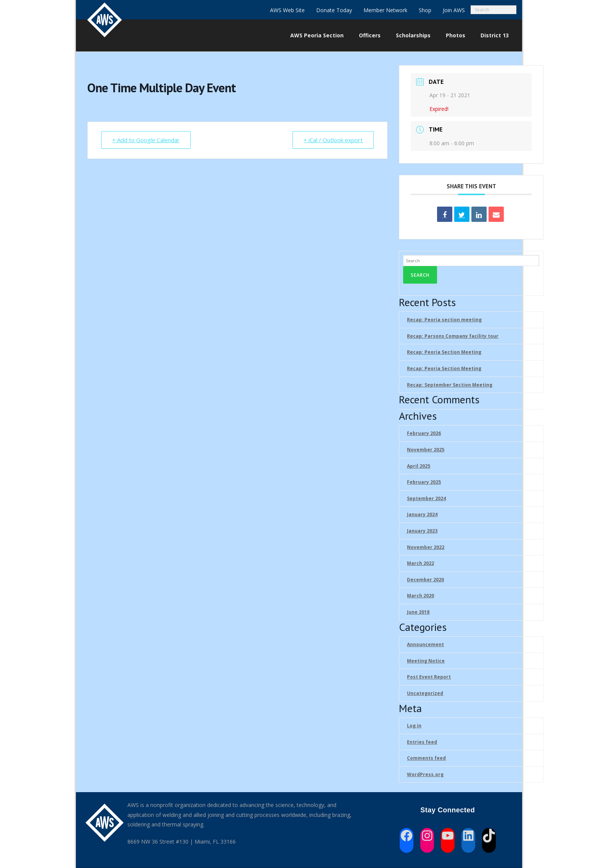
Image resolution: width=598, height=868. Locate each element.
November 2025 (426, 450)
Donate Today (334, 10)
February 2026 (424, 433)
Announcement (425, 644)
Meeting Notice (426, 661)
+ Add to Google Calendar (146, 140)
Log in (414, 726)
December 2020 (425, 580)
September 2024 (426, 498)
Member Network (385, 10)
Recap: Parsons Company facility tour (453, 336)
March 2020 (420, 596)
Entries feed (422, 742)
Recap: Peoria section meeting (444, 320)
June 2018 (418, 612)
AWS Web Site (287, 10)
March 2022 (420, 563)
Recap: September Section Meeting (450, 385)
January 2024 (422, 514)
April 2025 (419, 466)
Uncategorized (425, 693)
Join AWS (454, 10)
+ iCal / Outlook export (333, 140)
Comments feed (426, 758)
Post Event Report (429, 677)
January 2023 (422, 531)
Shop (425, 10)
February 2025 (424, 482)
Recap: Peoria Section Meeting (444, 352)
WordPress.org (425, 774)
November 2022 (426, 547)
